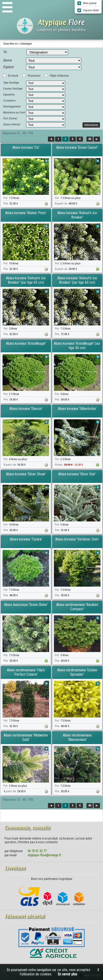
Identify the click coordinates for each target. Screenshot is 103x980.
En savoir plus (67, 974)
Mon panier (87, 3)
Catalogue (26, 44)
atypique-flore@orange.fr (44, 855)
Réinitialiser (91, 125)
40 (90, 139)
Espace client (88, 10)
